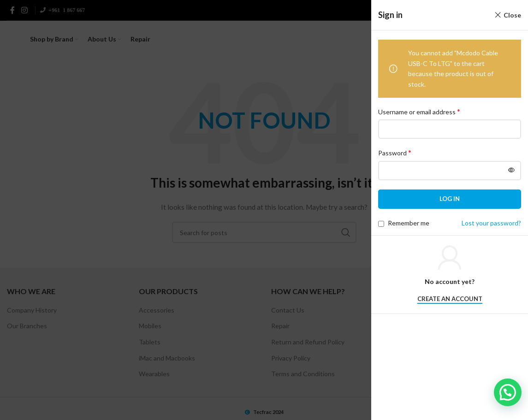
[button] (508, 392)
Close (512, 15)
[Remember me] (381, 224)
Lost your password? (491, 223)
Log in (450, 199)
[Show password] (511, 171)
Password (395, 152)
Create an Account (450, 299)
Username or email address (419, 111)
